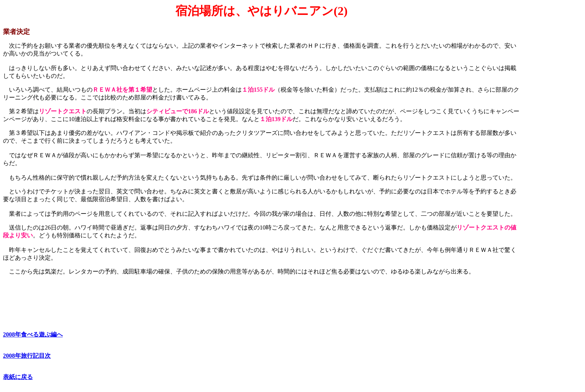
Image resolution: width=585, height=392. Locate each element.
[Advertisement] (551, 116)
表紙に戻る (18, 377)
